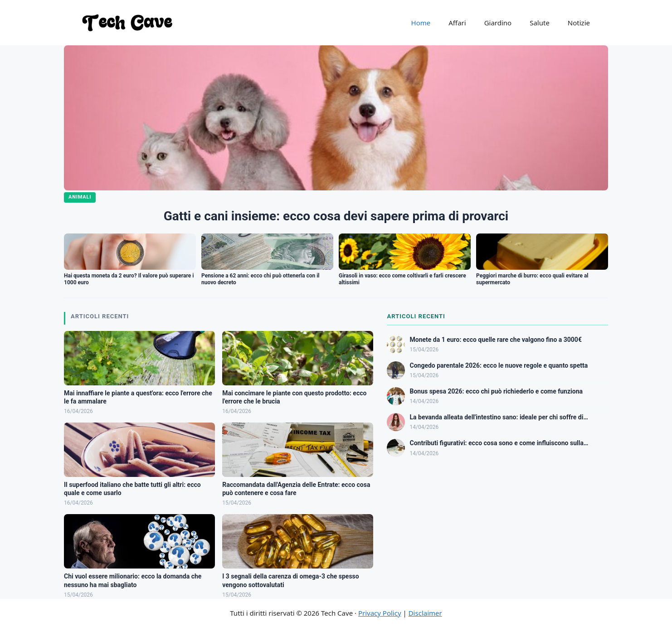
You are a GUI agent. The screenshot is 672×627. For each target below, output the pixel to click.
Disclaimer (425, 613)
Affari (457, 23)
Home (421, 23)
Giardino (498, 23)
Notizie (579, 23)
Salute (540, 23)
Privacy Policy (380, 613)
